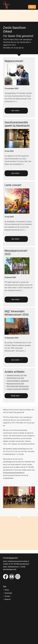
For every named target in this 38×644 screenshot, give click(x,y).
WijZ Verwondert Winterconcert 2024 (17, 313)
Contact (7, 596)
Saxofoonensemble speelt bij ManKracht (17, 124)
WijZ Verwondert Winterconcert (18, 386)
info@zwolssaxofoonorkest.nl (14, 473)
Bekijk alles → (16, 396)
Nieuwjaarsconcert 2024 (15, 384)
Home (7, 590)
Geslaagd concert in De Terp (17, 375)
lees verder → (16, 111)
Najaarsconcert (14, 61)
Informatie (8, 593)
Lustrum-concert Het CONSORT (18, 389)
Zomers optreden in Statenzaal (18, 381)
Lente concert (13, 185)
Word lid (7, 599)
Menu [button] (32, 7)
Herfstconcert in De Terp (15, 378)
